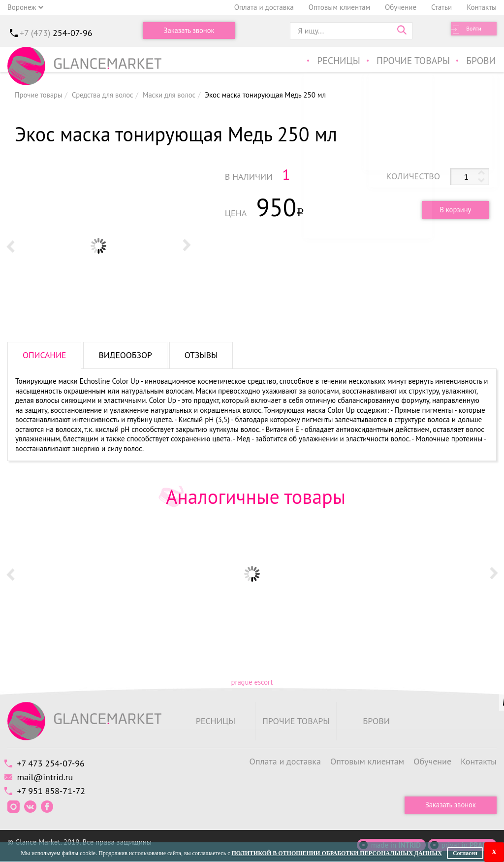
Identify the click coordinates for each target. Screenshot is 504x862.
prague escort (252, 682)
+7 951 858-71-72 (54, 792)
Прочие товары (414, 62)
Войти (467, 31)
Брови (482, 62)
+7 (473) (56, 33)
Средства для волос (105, 95)
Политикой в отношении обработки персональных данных (336, 853)
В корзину (453, 210)
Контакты (482, 7)
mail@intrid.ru (48, 778)
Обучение (401, 7)
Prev (10, 246)
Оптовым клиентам (339, 7)
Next (187, 246)
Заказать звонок (189, 31)
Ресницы (340, 62)
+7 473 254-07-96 (53, 764)
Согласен (465, 853)
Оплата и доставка (264, 7)
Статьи (441, 7)
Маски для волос (173, 95)
